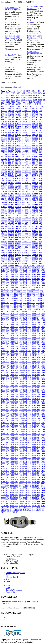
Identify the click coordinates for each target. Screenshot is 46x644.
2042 (29, 493)
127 (33, 106)
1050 (21, 276)
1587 (7, 394)
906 (26, 248)
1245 (43, 318)
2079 (16, 501)
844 (20, 237)
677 (23, 207)
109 (16, 104)
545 (23, 183)
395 (2, 156)
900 (6, 248)
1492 (29, 372)
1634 (38, 403)
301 (9, 139)
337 (9, 146)
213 (37, 122)
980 (33, 261)
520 (20, 178)
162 (26, 113)
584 (33, 189)
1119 (16, 292)
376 (20, 152)
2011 (25, 486)
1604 (38, 396)
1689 (16, 416)
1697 (7, 418)
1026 (3, 272)
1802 (29, 440)
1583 (34, 392)
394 (40, 154)
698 (13, 211)
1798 (12, 440)
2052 (29, 495)
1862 (29, 453)
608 (33, 194)
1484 (38, 370)
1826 (3, 447)
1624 (38, 401)
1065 (43, 279)
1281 (25, 327)
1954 (38, 473)
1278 (12, 327)
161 (23, 113)
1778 (12, 436)
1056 (3, 279)
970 (40, 259)
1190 (20, 307)
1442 (29, 362)
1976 (3, 479)
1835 (43, 447)
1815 (43, 442)
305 (23, 139)
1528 (12, 381)
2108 (12, 508)
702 (26, 211)
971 (2, 261)
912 (6, 250)
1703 (34, 418)
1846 (3, 451)
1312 (29, 333)
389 (23, 154)
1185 (42, 305)
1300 (21, 331)
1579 (16, 392)
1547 (7, 386)
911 (2, 250)
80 (22, 100)
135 (16, 108)
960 (6, 259)
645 (37, 200)
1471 (25, 368)
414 (26, 159)
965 (23, 259)
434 (13, 163)
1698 (12, 418)
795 (16, 228)
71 (44, 98)
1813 (34, 442)
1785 (43, 436)
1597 (7, 396)
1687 (7, 416)
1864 (38, 453)
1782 (29, 436)
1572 (29, 390)
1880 (21, 458)
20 (7, 93)
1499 (16, 375)
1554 (38, 386)
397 (9, 156)
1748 (12, 429)
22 (12, 93)
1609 (16, 399)
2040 (21, 493)
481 (9, 172)
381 (37, 152)
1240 (21, 318)
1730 (21, 425)
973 (9, 261)
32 (36, 93)
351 (16, 148)
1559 (16, 388)
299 (2, 139)
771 (16, 224)
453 (37, 165)
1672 (29, 412)
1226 (3, 316)
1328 (12, 338)
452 (33, 165)
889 (9, 246)
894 (26, 246)
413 (23, 159)
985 (9, 263)
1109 (16, 290)
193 (9, 119)
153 (37, 111)
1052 (29, 276)
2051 (25, 495)
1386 (3, 351)
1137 (7, 296)
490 (40, 172)
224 (33, 124)
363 (16, 150)
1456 (3, 366)
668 (33, 204)
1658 (12, 410)
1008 (12, 268)
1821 (25, 445)
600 (6, 194)
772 (20, 224)
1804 (38, 440)
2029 (16, 490)
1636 (3, 405)
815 (2, 233)
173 (23, 115)
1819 (16, 445)
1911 (25, 464)
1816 (3, 445)
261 (37, 130)
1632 (29, 403)
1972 (29, 477)
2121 (25, 510)
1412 (29, 355)
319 (30, 141)
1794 (38, 438)
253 (9, 130)
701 (23, 211)
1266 (3, 324)
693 (37, 209)
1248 (12, 320)
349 (9, 148)
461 (23, 167)
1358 (12, 344)
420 (6, 161)
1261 (25, 322)
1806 (3, 442)
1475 (43, 368)
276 (6, 135)
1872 (29, 455)
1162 (29, 300)
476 (33, 170)
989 (23, 263)
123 (20, 106)
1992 (29, 482)
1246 (3, 320)
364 (20, 150)
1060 (21, 279)
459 (16, 167)
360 (6, 150)
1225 (43, 314)
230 (13, 126)
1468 (12, 368)
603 (16, 194)
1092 (29, 285)
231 (16, 126)
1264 (38, 322)
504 (6, 176)
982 (40, 261)
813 (37, 231)
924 (6, 252)
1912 (29, 464)
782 (13, 226)
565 (9, 187)
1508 (12, 377)
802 (40, 228)
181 (9, 117)
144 (6, 111)
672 (6, 207)
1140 (20, 296)
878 (13, 244)
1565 (43, 388)
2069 (16, 499)
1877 (7, 458)
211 (30, 122)
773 (23, 224)
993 (37, 263)
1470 (21, 368)
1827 (7, 447)
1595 (43, 394)
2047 (7, 495)
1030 (21, 272)
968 (33, 259)
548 (33, 183)
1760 (21, 431)
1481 (25, 370)
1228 (12, 316)
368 (33, 150)
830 (13, 235)
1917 (7, 466)
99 (24, 102)
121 (13, 106)
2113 (34, 508)
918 (26, 250)
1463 (34, 366)
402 (26, 156)
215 (2, 124)
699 (16, 211)
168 (6, 115)
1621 (25, 401)
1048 (12, 276)
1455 (43, 364)
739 (30, 218)
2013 (34, 486)
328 (20, 143)
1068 (12, 281)
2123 (34, 510)
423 (16, 161)
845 (23, 237)
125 (26, 106)
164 (33, 113)
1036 (3, 274)
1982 (29, 479)
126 (30, 106)
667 (30, 204)
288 (6, 137)
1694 (38, 416)
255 (16, 130)
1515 (43, 377)
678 (26, 207)
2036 (3, 493)
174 (26, 115)
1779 (16, 436)
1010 (21, 268)
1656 (3, 410)
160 (20, 113)
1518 (12, 379)
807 (16, 231)
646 (40, 200)
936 (6, 255)
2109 (16, 508)
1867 (7, 455)
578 (13, 189)
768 (6, 224)
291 (16, 137)
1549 (16, 386)
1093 (34, 285)
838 (40, 235)
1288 (12, 329)
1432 (29, 359)
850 (40, 237)
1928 (12, 469)
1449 (16, 364)
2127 (7, 512)
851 (2, 239)
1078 (12, 283)
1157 (7, 300)
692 (33, 209)
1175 (42, 303)
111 (23, 104)
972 (6, 261)
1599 (16, 396)
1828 (12, 447)
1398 (12, 353)
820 (20, 233)
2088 (12, 503)
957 (37, 257)
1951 (25, 473)
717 (37, 213)
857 (23, 239)
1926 (3, 469)
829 (9, 235)
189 (37, 117)
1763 (34, 431)
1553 (34, 386)
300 (6, 139)
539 (2, 183)
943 (30, 255)
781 (9, 226)
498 (26, 174)
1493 (34, 372)
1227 (7, 316)
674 (13, 207)
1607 (7, 399)
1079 (16, 283)
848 (33, 237)
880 (20, 244)
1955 (43, 473)
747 (16, 220)
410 (13, 159)
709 (9, 213)
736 (20, 218)
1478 (12, 370)
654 (26, 202)
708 (6, 213)
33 (39, 93)
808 (20, 231)
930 (26, 252)
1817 (7, 445)
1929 (16, 469)
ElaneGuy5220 (33, 52)
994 (40, 263)
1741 (25, 427)
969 (37, 259)
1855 (43, 451)
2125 (42, 510)
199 (30, 119)
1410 (21, 355)
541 (9, 183)
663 (16, 204)
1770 (21, 434)
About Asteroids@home (15, 573)
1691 (25, 416)
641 (23, 200)
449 (23, 165)
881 (23, 244)
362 (13, 150)
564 (6, 187)
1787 (7, 438)
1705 (43, 418)
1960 (21, 475)
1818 (12, 445)
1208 (12, 311)
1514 (38, 377)
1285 (43, 327)
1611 (25, 399)
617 (23, 196)
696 (6, 211)
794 (13, 228)
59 (14, 98)
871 (30, 242)
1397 (7, 353)
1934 (38, 469)
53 (44, 95)
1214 (38, 311)
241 (9, 128)
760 (20, 222)
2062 (29, 497)
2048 (12, 495)
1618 (12, 401)
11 (29, 91)
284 (33, 135)
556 (20, 185)
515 (2, 178)
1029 (16, 272)
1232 (29, 316)
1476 (3, 370)
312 (6, 141)
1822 (29, 445)
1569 (16, 390)
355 (30, 148)
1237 (7, 318)
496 (20, 174)
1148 (12, 298)
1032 (29, 272)
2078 (12, 501)
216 (6, 124)
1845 (43, 449)
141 (37, 108)
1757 (7, 431)
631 (30, 198)
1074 (38, 281)
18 (2, 93)
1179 (16, 305)
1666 (3, 412)
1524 (38, 379)
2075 (43, 499)
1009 (16, 268)
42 (17, 95)
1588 (12, 394)
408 (6, 159)
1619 (16, 401)
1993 (34, 482)
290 (13, 137)
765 (37, 222)
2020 (21, 488)
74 (7, 100)
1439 (16, 362)
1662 (29, 410)
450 (26, 165)
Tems (8, 579)
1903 (34, 462)
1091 (25, 285)
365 (23, 150)
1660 (21, 410)
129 (40, 106)
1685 (43, 414)
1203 (34, 309)
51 (39, 95)
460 (20, 167)
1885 (43, 458)
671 (2, 207)
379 (30, 152)
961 (9, 259)
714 (26, 213)
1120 (20, 292)
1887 (7, 460)
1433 (34, 359)
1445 (43, 362)
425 (23, 161)
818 (13, 233)
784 (20, 226)
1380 (21, 348)
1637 (7, 405)
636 (6, 200)
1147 (7, 298)
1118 (11, 292)
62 (22, 98)
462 (26, 167)
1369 (16, 346)
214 (40, 122)
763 (30, 222)
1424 (38, 357)
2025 (43, 488)
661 (9, 204)
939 (16, 255)
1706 (3, 421)
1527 (7, 381)
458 (13, 167)
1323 (34, 335)
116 (40, 104)
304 (20, 139)
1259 (16, 322)
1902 (29, 462)
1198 (12, 309)
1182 (29, 305)
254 (13, 130)
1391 (25, 351)
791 (2, 228)
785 (23, 226)
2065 (43, 497)
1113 (33, 290)
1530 (21, 381)
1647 (7, 407)
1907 (7, 464)
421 (9, 161)
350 (13, 148)
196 (20, 119)
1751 (25, 429)
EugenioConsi (33, 22)
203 (2, 122)
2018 (12, 488)
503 (2, 176)
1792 (29, 438)
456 (6, 167)
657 (37, 202)
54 (2, 98)
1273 (34, 324)
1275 (43, 324)
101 (30, 102)
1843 (34, 449)
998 (13, 266)
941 (23, 255)
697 (9, 211)
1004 (38, 266)
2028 (12, 490)
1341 (25, 340)
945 (37, 255)
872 (33, 242)
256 (20, 130)
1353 (34, 342)
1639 (16, 405)
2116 (3, 510)
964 (20, 259)
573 (37, 187)
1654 (38, 407)
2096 (3, 506)
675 (16, 207)
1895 (43, 460)
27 (24, 93)
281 (23, 135)
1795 (43, 438)
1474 (38, 368)
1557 (7, 388)
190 (40, 117)
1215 (43, 311)
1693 (34, 416)
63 (24, 98)
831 (16, 235)
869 (23, 242)
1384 (38, 348)
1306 (3, 333)
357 (37, 148)
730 (40, 215)
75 (9, 100)
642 (26, 200)
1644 (38, 405)
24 (17, 93)
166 (40, 113)
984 (6, 263)
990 (26, 263)
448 (20, 165)
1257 (7, 322)
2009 (16, 486)
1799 (16, 440)
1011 (25, 268)
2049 (16, 495)
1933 (34, 469)
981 (37, 261)
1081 (25, 283)
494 (13, 174)
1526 (3, 381)
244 (20, 128)
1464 (38, 366)
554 (13, 185)
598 (40, 191)
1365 (43, 344)
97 (19, 102)
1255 (43, 320)
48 (31, 95)
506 (13, 176)
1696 (3, 418)
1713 (34, 421)
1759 (16, 431)
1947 (7, 473)
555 (16, 185)
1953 (34, 473)
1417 (7, 357)
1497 (7, 375)
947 (2, 257)
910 (40, 248)
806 (13, 231)
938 (13, 255)
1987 (7, 482)
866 (13, 242)
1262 (29, 322)
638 (13, 200)
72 (2, 100)
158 (13, 113)
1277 (7, 327)
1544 (38, 383)
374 (13, 152)
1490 (21, 372)
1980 (21, 479)
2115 (42, 508)
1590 (21, 394)
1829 (16, 447)
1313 (34, 333)
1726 (3, 425)
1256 (3, 322)
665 (23, 204)
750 (26, 220)
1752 (29, 429)
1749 (16, 429)
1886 (3, 460)
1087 (7, 285)
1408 (12, 355)
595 (30, 191)
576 (6, 189)
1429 (16, 359)
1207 (7, 311)
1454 (38, 364)
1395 (43, 351)
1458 (12, 366)
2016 (3, 488)
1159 (16, 300)
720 (6, 215)
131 (2, 108)
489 (37, 172)
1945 (43, 471)
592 (20, 191)
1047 (7, 276)
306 (26, 139)
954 (26, 257)
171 (16, 115)
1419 (16, 357)
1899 (16, 462)
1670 (21, 412)
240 (6, 128)
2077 (7, 501)
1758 (12, 431)
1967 (7, 477)
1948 (12, 473)
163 (30, 113)
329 (23, 143)
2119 (16, 510)
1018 (12, 270)
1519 (16, 379)
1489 (16, 372)
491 (2, 174)
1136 (3, 296)
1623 (34, 401)
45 (24, 95)
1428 (12, 359)
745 (9, 220)
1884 (38, 458)
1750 (21, 429)
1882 (29, 458)
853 (9, 239)
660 (6, 204)
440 (33, 163)
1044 (38, 274)
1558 (12, 388)
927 (16, 252)
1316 (3, 335)
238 (40, 126)
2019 (16, 488)
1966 (3, 477)
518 (13, 178)
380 (33, 152)
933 (37, 252)
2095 (43, 503)
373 (9, 152)
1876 (3, 458)
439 (30, 163)
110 (20, 104)
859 (30, 239)
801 (37, 228)
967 (30, 259)
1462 (29, 366)
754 (40, 220)
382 (40, 152)
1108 (12, 290)
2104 (38, 506)
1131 (25, 294)
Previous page (7, 87)
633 (37, 198)
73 (4, 100)
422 (13, 161)
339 (16, 146)
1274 (38, 324)
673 (9, 207)
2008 (12, 486)
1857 (7, 453)
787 (30, 226)
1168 (12, 303)
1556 (3, 388)
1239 (16, 318)
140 (33, 108)
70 (41, 98)
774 (26, 224)
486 (26, 172)
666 (26, 204)
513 (37, 176)
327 (16, 143)
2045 (43, 493)
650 (13, 202)
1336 (3, 340)
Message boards (12, 577)
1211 (25, 311)
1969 (16, 477)
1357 (7, 344)
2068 (12, 499)
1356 (3, 344)
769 (9, 224)
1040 (21, 274)
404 (33, 156)
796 (20, 228)
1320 (21, 335)
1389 (16, 351)
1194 (38, 307)
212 (33, 122)
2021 (25, 488)
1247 (7, 320)
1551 (25, 386)
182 (13, 117)
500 (33, 174)
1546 (3, 386)
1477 (7, 370)
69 (39, 98)
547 (30, 183)
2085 (43, 501)
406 (40, 156)
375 (16, 152)
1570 (21, 390)
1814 (38, 442)
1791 (25, 438)
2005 (43, 484)
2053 (34, 495)
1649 (16, 407)
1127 (7, 294)
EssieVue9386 (11, 8)
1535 (43, 381)
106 (6, 104)
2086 (3, 503)
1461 (25, 366)
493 (9, 174)
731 (2, 218)
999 (16, 266)
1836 (3, 449)
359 (2, 150)
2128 (12, 512)
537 (37, 180)
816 (6, 233)
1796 (3, 440)
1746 (3, 429)
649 (9, 202)
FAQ (8, 588)
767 (2, 224)
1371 (25, 346)
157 (9, 113)
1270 (21, 324)
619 (30, 196)
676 (20, 207)
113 (30, 104)
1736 (3, 427)
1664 (38, 410)
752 (33, 220)
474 (26, 170)
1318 (12, 335)
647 (2, 202)
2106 (3, 508)
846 (26, 237)
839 (2, 237)
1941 (25, 471)
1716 (3, 423)
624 (6, 198)
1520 (21, 379)
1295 (43, 329)
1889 (16, 460)
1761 (25, 431)
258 (26, 130)
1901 (25, 462)
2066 (3, 499)
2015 (43, 486)
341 (23, 146)
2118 (12, 510)
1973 (34, 477)
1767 (7, 434)
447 (16, 165)
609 (37, 194)
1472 (29, 368)
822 (26, 233)
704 (33, 211)
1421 (25, 357)
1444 (38, 362)
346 (40, 146)
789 (37, 226)
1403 (34, 353)
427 (30, 161)
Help (8, 581)
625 (9, 198)
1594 (38, 394)
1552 (29, 386)
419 (2, 161)
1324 (38, 335)
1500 (21, 375)
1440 (21, 362)
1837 (7, 449)
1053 (34, 276)
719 (2, 215)
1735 (43, 425)
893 (23, 246)
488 (33, 172)
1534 (38, 381)
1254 (38, 320)
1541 (25, 383)
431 (2, 163)
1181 (25, 305)
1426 (3, 359)
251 (2, 130)
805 (9, 231)
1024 (38, 270)
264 (6, 132)
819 (16, 233)
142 (40, 108)
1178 (12, 305)
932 (33, 252)
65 (29, 98)
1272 (29, 324)
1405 (43, 353)
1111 (24, 290)
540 (6, 183)
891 (16, 246)
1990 (21, 482)
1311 (25, 333)
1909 (16, 464)
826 (40, 233)
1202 (29, 309)
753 (37, 220)
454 (40, 165)
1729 (16, 425)
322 (40, 141)
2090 (21, 503)
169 (9, 115)
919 (30, 250)
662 (13, 204)
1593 (34, 394)
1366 (3, 346)
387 (16, 154)
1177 (7, 305)
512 (33, 176)
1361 (25, 344)
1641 (25, 405)
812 (33, 231)
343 (30, 146)
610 (40, 194)
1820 (21, 445)
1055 (43, 276)
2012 (29, 486)
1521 (25, 379)
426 (26, 161)
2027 (7, 490)
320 (33, 141)
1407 (7, 355)
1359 (16, 344)
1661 (25, 410)
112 (26, 104)
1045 (43, 274)
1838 (12, 449)
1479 (16, 370)
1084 (38, 283)
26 (22, 93)
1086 (3, 285)
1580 (21, 392)
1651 (25, 407)
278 (13, 135)
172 (20, 115)
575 (2, 189)
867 (16, 242)
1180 (20, 305)
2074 (38, 499)
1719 (16, 423)
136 (20, 108)
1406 (3, 355)
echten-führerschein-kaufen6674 (35, 8)
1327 (7, 338)
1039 (16, 274)
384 (6, 154)
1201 (25, 309)
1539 (16, 383)
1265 (43, 322)
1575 (43, 390)
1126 (3, 294)
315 (16, 141)
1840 (21, 449)
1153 (33, 298)
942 (26, 255)
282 (26, 135)
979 (30, 261)
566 (13, 187)
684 (6, 209)
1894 (38, 460)
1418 (12, 357)
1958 (12, 475)
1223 (34, 314)
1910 (21, 464)
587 (2, 191)
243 (16, 128)
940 (20, 255)
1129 (16, 294)
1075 (43, 281)
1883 (34, 458)
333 (37, 143)
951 (16, 257)
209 (23, 122)
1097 (7, 287)
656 (33, 202)
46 (26, 95)
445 (9, 165)
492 (6, 174)
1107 (7, 290)
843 (16, 237)
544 (20, 183)
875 (2, 244)
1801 (25, 440)
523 (30, 178)
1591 (25, 394)
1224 (38, 314)
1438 (12, 362)
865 (9, 242)
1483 (34, 370)
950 (13, 257)
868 (20, 242)
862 (40, 239)
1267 (7, 324)
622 (40, 196)
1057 (7, 279)
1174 (38, 303)
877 (9, 244)
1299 (16, 331)
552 (6, 185)
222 (26, 124)
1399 (16, 353)
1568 (12, 390)
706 (40, 211)
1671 (25, 412)
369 (37, 150)
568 (20, 187)
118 (2, 106)
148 (20, 111)
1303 (34, 331)
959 (2, 259)
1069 (16, 281)
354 (26, 148)
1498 (12, 375)
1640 (21, 405)
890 (13, 246)
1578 (12, 392)
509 (23, 176)
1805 (43, 440)
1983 (34, 479)
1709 (16, 421)
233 (23, 126)
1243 (34, 318)
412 (20, 159)
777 (37, 224)
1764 (38, 431)
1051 (25, 276)
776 (33, 224)
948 (6, 257)
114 (33, 104)
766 (40, 222)
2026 (3, 490)
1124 (37, 292)
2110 (21, 508)
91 (4, 102)
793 (9, 228)
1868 (12, 455)
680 (33, 207)
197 (23, 119)
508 (20, 176)
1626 (3, 403)
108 (13, 104)
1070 (21, 281)
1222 (29, 314)
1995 (43, 482)
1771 (25, 434)
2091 (25, 503)
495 (16, 174)
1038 (12, 274)
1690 (21, 416)
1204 (38, 309)
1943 (34, 471)
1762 (29, 431)
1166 (3, 303)
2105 (43, 506)
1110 (20, 290)
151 (30, 111)
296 (33, 137)
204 (6, 122)
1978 (12, 479)
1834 (38, 447)
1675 (43, 412)
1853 (34, 451)
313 (9, 141)
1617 (7, 401)
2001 (25, 484)
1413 (34, 355)
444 (6, 165)
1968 (12, 477)
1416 (3, 357)
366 (26, 150)
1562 (29, 388)
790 (40, 226)
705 (37, 211)
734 (13, 218)
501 (37, 174)
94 (12, 102)
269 (23, 132)
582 (26, 189)
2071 (25, 499)
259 (30, 130)
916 (20, 250)
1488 (12, 372)
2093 (34, 503)
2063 (34, 497)
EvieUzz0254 (11, 22)
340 (20, 146)
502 (40, 174)
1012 (29, 268)
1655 (43, 407)
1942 (29, 471)
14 (37, 91)
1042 (29, 274)
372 (6, 152)
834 (26, 235)
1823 (34, 445)
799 (30, 228)
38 (7, 95)
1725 (43, 423)
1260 (21, 322)
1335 (43, 338)
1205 (42, 309)
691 (30, 209)
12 (32, 91)
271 (30, 132)
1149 (16, 298)
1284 (38, 327)
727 (30, 215)
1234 (38, 316)
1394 (38, 351)
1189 (16, 307)
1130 (20, 294)
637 (9, 200)
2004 (38, 484)
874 (40, 242)
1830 (21, 447)
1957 (7, 475)
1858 (12, 453)
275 (2, 135)
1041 (25, 274)
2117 (7, 510)
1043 (34, 274)
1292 (29, 329)
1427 (7, 359)
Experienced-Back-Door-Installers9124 (13, 37)
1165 (42, 300)
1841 (25, 449)
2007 (7, 486)
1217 (7, 314)
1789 (16, 438)
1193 (33, 307)
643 (30, 200)
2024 (38, 488)
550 (40, 183)
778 (40, 224)
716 (33, 213)
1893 (34, 460)
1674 (38, 412)
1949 (16, 473)
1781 (25, 436)
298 (40, 137)
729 (37, 215)
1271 (25, 324)
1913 (34, 464)
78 (17, 100)
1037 (7, 274)
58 (12, 98)
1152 (29, 298)
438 (26, 163)
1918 (12, 466)
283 (30, 135)
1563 (34, 388)
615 (16, 196)
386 (13, 154)
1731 (25, 425)
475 (30, 170)
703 (30, 211)
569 (23, 187)
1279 (16, 327)
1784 (38, 436)
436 (20, 163)
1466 (3, 368)
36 (2, 95)
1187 (7, 307)
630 (26, 198)
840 (6, 237)
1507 (7, 377)
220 (20, 124)
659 (2, 204)
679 (30, 207)
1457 (7, 366)
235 (30, 126)
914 (13, 250)
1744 (38, 427)
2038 (12, 493)
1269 (16, 324)
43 (19, 95)
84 (31, 100)
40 (12, 95)
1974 (38, 477)
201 (37, 119)
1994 (38, 482)
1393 (34, 351)
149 (23, 111)
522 (26, 178)
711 (16, 213)
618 (26, 196)
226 (40, 124)
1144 (38, 296)
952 (20, 257)
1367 (7, 346)
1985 (43, 479)
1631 (25, 403)
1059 (16, 279)
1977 (7, 479)
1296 (3, 331)
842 (13, 237)
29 (29, 93)
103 (37, 102)
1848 (12, 451)
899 (2, 248)
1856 (3, 453)
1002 (29, 266)
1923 (34, 466)
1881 (25, 458)
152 (33, 111)
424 (20, 161)
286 (40, 135)
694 (40, 209)
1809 (16, 442)
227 (2, 126)
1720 (21, 423)
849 (37, 237)
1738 (12, 427)
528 (6, 180)
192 (6, 119)
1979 (16, 479)
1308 (12, 333)
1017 (7, 270)
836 (33, 235)
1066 (3, 281)
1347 (7, 342)
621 (37, 196)
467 (2, 170)
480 (6, 172)
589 (9, 191)
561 (37, 185)
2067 (7, 499)
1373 (34, 346)
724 (20, 215)
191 (2, 119)
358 (40, 148)
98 (22, 102)
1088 (12, 285)
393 (37, 154)
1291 (25, 329)
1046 (3, 276)
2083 (34, 501)
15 (39, 91)
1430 (21, 359)
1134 (38, 294)
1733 (34, 425)
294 (26, 137)
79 (19, 100)
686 (13, 209)
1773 (34, 434)
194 (13, 119)
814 (40, 231)
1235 (43, 316)
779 (2, 226)
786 (26, 226)
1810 (21, 442)
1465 (43, 366)
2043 (34, 493)
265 (9, 132)
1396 (3, 353)
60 (17, 98)
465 (37, 167)
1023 (34, 270)
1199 (16, 309)
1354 (38, 342)
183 (16, 117)
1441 (25, 362)
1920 (21, 466)
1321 (25, 335)
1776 (3, 436)
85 (34, 100)
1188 (12, 307)
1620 (21, 401)
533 (23, 180)
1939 (16, 471)
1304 (38, 331)
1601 (25, 396)
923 (2, 252)
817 (9, 233)
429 (37, 161)
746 (13, 220)
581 (23, 189)
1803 (34, 440)
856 (20, 239)
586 (40, 189)
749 (23, 220)
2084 (38, 501)
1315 (43, 333)
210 (26, 122)
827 (2, 235)
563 (2, 187)
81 (24, 100)
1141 (25, 296)
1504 (38, 375)
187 (30, 117)
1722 (29, 423)
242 (13, 128)
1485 (43, 370)
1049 (16, 276)
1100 (21, 287)
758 (13, 222)
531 (16, 180)
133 (9, 108)
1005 (42, 266)
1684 (38, 414)
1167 (7, 303)
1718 (12, 423)
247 (30, 128)
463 (30, 167)
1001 (25, 266)
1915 (43, 464)
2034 (38, 490)
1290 (21, 329)
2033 (34, 490)
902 (13, 248)
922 (40, 250)
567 (16, 187)
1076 (3, 283)
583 (30, 189)
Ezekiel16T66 (11, 55)
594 (26, 191)
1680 (21, 414)
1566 (3, 390)
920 (33, 250)
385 (9, 154)
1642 (29, 405)
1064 (38, 279)
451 (30, 165)
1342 (29, 340)
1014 (38, 268)
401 (23, 156)
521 (23, 178)
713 (23, 213)
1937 (7, 471)
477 (37, 170)
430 (40, 161)
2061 (25, 497)
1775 (43, 434)
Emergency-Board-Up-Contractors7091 (35, 37)
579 (16, 189)
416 (33, 159)
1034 (38, 272)
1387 (7, 351)
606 (26, 194)
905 (23, 248)
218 (13, 124)
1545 (43, 383)
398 (13, 156)
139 (30, 108)
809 (23, 231)
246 (26, 128)
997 (9, 266)
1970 (21, 477)
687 (16, 209)
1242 (29, 318)
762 (26, 222)
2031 (25, 490)
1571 (25, 390)
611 (2, 196)
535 (30, 180)
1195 (42, 307)
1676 (3, 414)
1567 (7, 390)
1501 (25, 375)
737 (23, 218)
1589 (16, 394)
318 (26, 141)
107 (9, 104)
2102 (29, 506)
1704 (38, 418)
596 (33, 191)
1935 (43, 469)
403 (30, 156)
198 (26, 119)
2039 (16, 493)
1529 (16, 381)
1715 (43, 421)
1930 (21, 469)
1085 (43, 283)
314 (13, 141)
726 (26, 215)
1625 (43, 401)
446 (13, 165)
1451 (25, 364)
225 (37, 124)
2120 (20, 510)
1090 (21, 285)
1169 (16, 303)
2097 (7, 506)
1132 (29, 294)
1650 (21, 407)
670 (40, 204)
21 (9, 93)
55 (4, 98)
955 (30, 257)
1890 (21, 460)
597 (37, 191)
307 (30, 139)
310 (40, 139)
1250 (21, 320)
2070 (21, 499)
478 (40, 170)
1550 (21, 386)
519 (16, 178)
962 (13, 259)
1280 (21, 327)
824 (33, 233)
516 (6, 178)
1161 (25, 300)
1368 (12, 346)
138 (26, 108)
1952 (29, 473)
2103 (34, 506)
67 (34, 98)
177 (37, 115)
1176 (3, 305)
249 (37, 128)
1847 (7, 451)
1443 (34, 362)
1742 (29, 427)
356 (33, 148)
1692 (29, 416)
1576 (3, 392)
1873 (34, 455)
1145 (42, 296)
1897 (7, 462)
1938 (12, 471)
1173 (33, 303)
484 (20, 172)
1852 (29, 451)
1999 (16, 484)
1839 (16, 449)
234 (26, 126)
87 (39, 100)
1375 (43, 346)
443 (2, 165)
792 (6, 228)
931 (30, 252)
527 (2, 180)
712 (20, 213)
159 (16, 113)
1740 (21, 427)
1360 (21, 344)
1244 (38, 318)
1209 (16, 311)
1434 (38, 359)
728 (33, 215)
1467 (7, 368)
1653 (34, 407)
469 (9, 170)
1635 (43, 403)
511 (30, 176)
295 (30, 137)
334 (40, 143)
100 (27, 102)
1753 (34, 429)
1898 (12, 462)
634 (40, 198)
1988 (12, 482)
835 (30, 235)
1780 (21, 436)
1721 (25, 423)
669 (37, 204)
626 (13, 198)
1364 (38, 344)
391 (30, 154)
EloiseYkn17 (11, 67)
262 (40, 130)
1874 (38, 455)
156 (6, 113)
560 (33, 185)
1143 (33, 296)
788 (33, 226)
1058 (12, 279)
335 (2, 146)
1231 (25, 316)
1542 (29, 383)
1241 (25, 318)
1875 (43, 455)
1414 (38, 355)
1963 (34, 475)
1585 (43, 392)
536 (33, 180)
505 (9, 176)
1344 (38, 340)
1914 (38, 464)
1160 (20, 300)
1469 (16, 368)
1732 (29, 425)
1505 (43, 375)
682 (40, 207)
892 (20, 246)
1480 (21, 370)
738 (26, 218)
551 (2, 185)
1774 (38, 434)
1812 (29, 442)
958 (40, 257)
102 (34, 102)
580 (20, 189)
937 (9, 255)
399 (16, 156)
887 (2, 246)
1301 (25, 331)
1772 (29, 434)
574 (40, 187)
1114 (37, 290)
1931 (25, 469)
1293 (34, 329)
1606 (3, 399)
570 (26, 187)
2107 (7, 508)
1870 (21, 455)
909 (37, 248)
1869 (16, 455)
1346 (3, 342)
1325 (43, 335)
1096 (3, 287)
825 (37, 233)
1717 (7, 423)
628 (20, 198)
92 (7, 102)
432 (6, 163)
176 (33, 115)
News (8, 575)
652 (20, 202)
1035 (43, 272)
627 (16, 198)
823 (30, 233)
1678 (12, 414)
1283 (34, 327)
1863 (34, 453)
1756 (3, 431)
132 (6, 108)
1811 (25, 442)
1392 (29, 351)
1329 (16, 338)
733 (9, 218)
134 (13, 108)
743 (2, 220)
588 (6, 191)
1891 (25, 460)
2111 (25, 508)
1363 (34, 344)
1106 (3, 290)
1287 (7, 329)
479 (2, 172)
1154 (38, 298)
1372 (29, 346)
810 (26, 231)
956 (33, 257)
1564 (38, 388)
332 (33, 143)
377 (23, 152)
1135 (42, 294)
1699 (16, 418)
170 (13, 115)
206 (13, 122)
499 (30, 174)
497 (23, 174)
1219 (16, 314)
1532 (29, 381)
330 (26, 143)
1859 (16, 453)
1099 (16, 287)
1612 (29, 399)
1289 (16, 329)
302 (13, 139)
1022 (29, 270)
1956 (3, 475)
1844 (38, 449)
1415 (43, 355)
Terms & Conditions (14, 590)
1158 (12, 300)
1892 (29, 460)
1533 (34, 381)
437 (23, 163)
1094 (38, 285)
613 (9, 196)
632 (33, 198)
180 (6, 117)
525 (37, 178)
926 (13, 252)
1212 (29, 311)
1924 (38, 466)
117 (43, 104)
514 (40, 176)
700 (20, 211)
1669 (16, 412)
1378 (12, 348)
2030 (21, 490)
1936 (3, 471)
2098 (12, 506)
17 (44, 91)
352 (20, 148)
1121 (24, 292)
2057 (7, 497)
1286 (3, 329)
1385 (43, 348)
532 (20, 180)
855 (16, 239)
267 (16, 132)
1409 (16, 355)
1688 (12, 416)
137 (23, 108)
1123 (33, 292)
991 (30, 263)
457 (9, 167)
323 (2, 143)
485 (23, 172)
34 (41, 93)
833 (23, 235)
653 (23, 202)
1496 (3, 375)
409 (9, 159)
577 (9, 189)
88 (41, 100)
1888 (12, 460)
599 (2, 194)
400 (20, 156)
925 (9, 252)
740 (33, 218)
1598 (12, 396)
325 (9, 143)
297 (37, 137)
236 (33, 126)
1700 (21, 418)
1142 (29, 296)
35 (44, 93)
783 (16, 226)
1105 (42, 287)
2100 (21, 506)
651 (16, 202)
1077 (7, 283)
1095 (43, 285)
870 (26, 242)
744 (6, 220)
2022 (29, 488)
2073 (34, 499)
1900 (21, 462)
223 (30, 124)
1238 (12, 318)
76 (12, 100)
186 (26, 117)
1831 (25, 447)
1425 (43, 357)
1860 (21, 453)
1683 (34, 414)
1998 (12, 484)
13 (34, 91)
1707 (7, 421)
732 (6, 218)
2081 (25, 501)
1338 (12, 340)
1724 (38, 423)
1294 (38, 329)
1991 (25, 482)
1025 (43, 270)
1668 (12, 412)
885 (37, 244)
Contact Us (10, 592)
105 (2, 104)
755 (2, 222)
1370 (21, 346)
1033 (34, 272)
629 (23, 198)
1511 (25, 377)
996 (6, 266)
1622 (29, 401)
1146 (3, 298)
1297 (7, 331)
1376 (3, 348)
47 (29, 95)
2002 (29, 484)
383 (2, 154)
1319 (16, 335)
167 (2, 115)
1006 (3, 268)
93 (9, 102)
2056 (3, 497)
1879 (16, 458)
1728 (12, 425)
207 (16, 122)
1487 (7, 372)
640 (20, 200)
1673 (34, 412)
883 (30, 244)
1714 (38, 421)
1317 (7, 335)
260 (33, 130)
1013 (34, 268)
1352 (29, 342)
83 (29, 100)
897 (37, 246)
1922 (29, 466)
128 (37, 106)
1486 (3, 372)
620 (33, 196)
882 (26, 244)
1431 (25, 359)
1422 (29, 357)
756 (6, 222)
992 (33, 263)
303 (16, 139)
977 (23, 261)
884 (33, 244)
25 (19, 93)
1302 (29, 331)
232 (20, 126)
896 (33, 246)
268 (20, 132)
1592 (29, 394)
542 (13, 183)
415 (30, 159)
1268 (12, 324)
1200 (20, 309)
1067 (7, 281)
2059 (16, 497)
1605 (43, 396)
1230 (21, 316)
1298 (12, 331)
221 (23, 124)
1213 (34, 311)
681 (37, 207)
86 (36, 100)
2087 (7, 503)
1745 (43, 427)
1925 (43, 466)
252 (6, 130)
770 (13, 224)
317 (23, 141)
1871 (25, 455)
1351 (25, 342)
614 (13, 196)
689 (23, 209)
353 (23, 148)
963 (16, 259)
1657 (7, 410)
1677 (7, 414)
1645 (43, 405)
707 (2, 213)
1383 (34, 348)
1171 (25, 303)
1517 (7, 379)
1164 (38, 300)
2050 (21, 495)
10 (27, 91)
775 (30, 224)
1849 (16, 451)
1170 (20, 303)
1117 (7, 292)
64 (26, 98)
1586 (3, 394)
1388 (12, 351)
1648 (12, 407)
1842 (29, 449)
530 (13, 180)
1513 (34, 377)
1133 (33, 294)
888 (6, 246)
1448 (12, 364)
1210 (21, 311)
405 (37, 156)
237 (37, 126)
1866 (3, 455)
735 (16, 218)
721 (9, 215)
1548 (12, 386)
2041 (25, 493)
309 (37, 139)
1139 (16, 296)
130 (44, 106)
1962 (29, 475)
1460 (21, 366)
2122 (29, 510)
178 (40, 115)
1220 (21, 314)
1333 (34, 338)
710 (13, 213)
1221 (25, 314)
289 (9, 137)
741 (37, 218)
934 (40, 252)
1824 (38, 445)
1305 (43, 331)
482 (13, 172)
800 (33, 228)
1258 (12, 322)
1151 (25, 298)
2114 (38, 508)
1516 (3, 379)
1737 (7, 427)
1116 (3, 292)
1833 (34, 447)
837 (37, 235)
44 (22, 95)
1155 (42, 298)
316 (20, 141)
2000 (21, 484)
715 (30, 213)
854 (13, 239)
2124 (38, 510)
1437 (7, 362)
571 (30, 187)
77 (14, 100)
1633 (34, 403)
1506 (3, 377)
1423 (34, 357)
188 (33, 117)
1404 (38, 353)
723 (16, 215)
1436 (3, 362)
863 (2, 242)
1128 (12, 294)
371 (2, 152)
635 (2, 200)
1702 (29, 418)
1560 (21, 388)
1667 (7, 412)
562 (40, 185)
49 (34, 95)
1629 (16, 403)
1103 (34, 287)
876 (6, 244)
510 (26, 176)
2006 (3, 486)
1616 (3, 401)
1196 (3, 309)
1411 (25, 355)
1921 (25, 466)
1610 (21, 399)
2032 (29, 490)
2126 (3, 512)
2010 (21, 486)
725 (23, 215)
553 (9, 185)
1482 (29, 370)
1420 (21, 357)
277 (9, 135)
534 (26, 180)
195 (16, 119)
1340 (21, 340)
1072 (29, 281)
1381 (25, 348)
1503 (34, 375)
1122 (29, 292)
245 (23, 128)
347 (2, 148)
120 (9, 106)
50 (36, 95)
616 (20, 196)
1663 (34, 410)
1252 (29, 320)
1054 (38, 276)
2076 (3, 501)
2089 (16, 503)
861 (37, 239)
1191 (25, 307)
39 (9, 95)
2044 (38, 493)
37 (4, 95)
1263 (34, 322)
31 (34, 93)
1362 (29, 344)
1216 (3, 314)
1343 (34, 340)
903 (16, 248)
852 (6, 239)
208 (20, 122)
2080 (21, 501)
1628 (12, 403)
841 (9, 237)
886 (40, 244)
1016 (3, 270)
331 (30, 143)
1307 (7, 333)
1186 (3, 307)
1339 (16, 340)
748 (20, 220)
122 (16, 106)
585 (37, 189)
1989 (16, 482)
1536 (3, 383)
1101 (25, 287)
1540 (21, 383)
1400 (21, 353)
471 (16, 170)
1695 (43, 416)
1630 (21, 403)
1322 (29, 335)
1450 (21, 364)
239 (2, 128)
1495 (43, 372)
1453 (34, 364)
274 (40, 132)
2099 (16, 506)
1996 (3, 484)
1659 (16, 410)
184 (20, 117)
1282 (29, 327)
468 (6, 170)
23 (14, 93)
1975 (43, 477)
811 (30, 231)
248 (33, 128)
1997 (7, 484)
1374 (38, 346)
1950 (21, 473)
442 (40, 163)
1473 (34, 368)
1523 (34, 379)
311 (2, 141)
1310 (21, 333)
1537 (7, 383)
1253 (34, 320)
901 (9, 248)
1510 (21, 377)
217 (9, 124)
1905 (43, 462)
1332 (29, 338)
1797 (7, 440)
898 (40, 246)
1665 (43, 410)
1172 (29, 303)
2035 (43, 490)
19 (4, 93)
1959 (16, 475)
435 (16, 163)
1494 (38, 372)
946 (40, 255)
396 (6, 156)
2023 (34, 488)
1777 (7, 436)
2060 (21, 497)
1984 (38, 479)
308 (33, 139)
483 (16, 172)
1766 (3, 434)
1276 (3, 327)
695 (2, 211)
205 (9, 122)
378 (26, 152)
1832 (29, 447)
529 (9, 180)
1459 (16, 366)
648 (6, 202)
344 (33, 146)
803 (2, 231)
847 (30, 237)
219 (16, 124)
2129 (16, 512)
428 (33, 161)
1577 (7, 392)
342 (26, 146)
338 (13, 146)
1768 (12, 434)
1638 (12, 405)
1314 (38, 333)
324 (6, 143)
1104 (38, 287)
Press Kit (9, 586)
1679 (16, 414)
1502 (29, 375)
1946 (3, 473)
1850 (21, 451)
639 (16, 200)
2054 (38, 495)
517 (9, 178)
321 (37, 141)
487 (30, 172)
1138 (12, 296)
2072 (29, 499)
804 (6, 231)
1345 (43, 340)
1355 (43, 342)
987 (16, 263)
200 (33, 119)
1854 (38, 451)
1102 (29, 287)
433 (9, 163)
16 (41, 91)
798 (26, 228)
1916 (3, 466)
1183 (33, 305)
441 (37, 163)
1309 (16, 333)
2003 (34, 484)
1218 (12, 314)
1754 (38, 429)
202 (40, 119)
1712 (29, 421)
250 (40, 128)
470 (13, 170)
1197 (7, 309)
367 (30, 150)
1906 (3, 464)
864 (6, 242)
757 (9, 222)
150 (26, 111)
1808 (12, 442)
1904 (38, 462)
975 (16, 261)
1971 (25, 477)
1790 (21, 438)
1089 (16, 285)
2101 (25, 506)
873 (37, 242)
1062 (29, 279)
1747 (7, 429)
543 (16, 183)
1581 (25, 392)
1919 (16, 466)
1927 (7, 469)
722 (13, 215)
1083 (34, 283)
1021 (25, 270)
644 (33, 200)
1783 (34, 436)
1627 (7, 403)
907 (30, 248)
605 (23, 194)
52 (41, 95)
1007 (7, 268)
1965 (43, 475)
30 (31, 93)
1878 (12, 458)
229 (9, 126)
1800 (21, 440)
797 (23, 228)
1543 (34, 383)
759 (16, 222)
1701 (25, 418)
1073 (34, 281)
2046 (3, 495)
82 (26, 100)
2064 (38, 497)
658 (40, 202)
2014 (38, 486)
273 (37, 132)
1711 (25, 421)
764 (33, 222)
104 (41, 102)
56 (7, 98)
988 (20, 263)
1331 (25, 338)
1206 (3, 311)
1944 (38, 471)
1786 (3, 438)
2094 (38, 503)
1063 (34, 279)
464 (33, 167)
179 (2, 117)
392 (33, 154)
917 (23, 250)
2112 (29, 508)
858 (26, 239)
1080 (21, 283)
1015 (43, 268)
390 (26, 154)
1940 (21, 471)
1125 (42, 292)
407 (2, 159)
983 (2, 263)
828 (6, 235)
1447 (7, 364)
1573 (34, 390)
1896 (3, 462)
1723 (34, 423)
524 (33, 178)
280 (20, 135)
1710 (21, 421)
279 (16, 135)
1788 (12, 438)
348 (6, 148)
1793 (34, 438)
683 (2, 209)
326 (13, 143)
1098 (12, 287)
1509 (16, 377)
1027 (7, 272)
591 (16, 191)
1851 (25, 451)
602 (13, 194)
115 (36, 104)
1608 (12, 399)
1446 (3, 364)
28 (26, 93)
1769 (16, 434)
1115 (42, 290)
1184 (38, 305)
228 (6, 126)
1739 (16, 427)
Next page (17, 87)
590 (13, 191)
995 (2, 266)
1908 (12, 464)
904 (20, 248)
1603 (34, 396)
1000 (20, 266)
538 (40, 180)
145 (9, 111)
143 (2, 111)
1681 (25, 414)
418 (40, 159)
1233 (34, 316)
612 (6, 196)
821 (23, 233)
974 (13, 261)
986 (13, 263)
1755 (43, 429)
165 (37, 113)
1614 (38, 399)
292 (20, 137)
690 (26, 209)
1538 (12, 383)
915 (16, 250)
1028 (12, 272)
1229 (16, 316)
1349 (16, 342)
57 (9, 98)
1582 (29, 392)
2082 (29, 501)
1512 (29, 377)
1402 (29, 353)
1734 (38, 425)
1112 (29, 290)
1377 (7, 348)
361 (9, 150)
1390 (21, 351)
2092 (29, 503)
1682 (29, 414)
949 (9, 257)
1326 (3, 338)
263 (2, 132)
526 (40, 178)
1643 (34, 405)
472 (20, 170)
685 (9, 209)
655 (30, 202)
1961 (25, 475)
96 (17, 102)
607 (30, 194)
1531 (25, 381)
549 (37, 183)
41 (14, 95)
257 (23, 130)
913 (9, 250)
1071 (25, 281)
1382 (29, 348)
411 (16, 159)
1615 (43, 399)
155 (2, 113)
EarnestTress (32, 67)
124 (23, 106)
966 (26, 259)
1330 (21, 338)
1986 (3, 482)
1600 (21, 396)
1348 (12, 342)
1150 (20, 298)
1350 (21, 342)
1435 (43, 359)
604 (20, 194)
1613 (34, 399)
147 (16, 111)
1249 (16, 320)
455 (2, 167)
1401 (25, 353)
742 (40, 218)
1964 (38, 475)
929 (23, 252)
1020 (21, 270)
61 (19, 98)
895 (30, 246)
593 (23, 191)
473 (23, 170)
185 (23, 117)
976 (20, 261)
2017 (7, 488)
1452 (29, 364)
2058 (12, 497)
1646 (3, 407)
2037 (7, 493)
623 (2, 198)
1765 (43, 431)
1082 (29, 283)
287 (2, 137)
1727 (7, 425)
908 (33, 248)
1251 (25, 320)
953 (23, 257)
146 (13, 111)
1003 (33, 266)
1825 (43, 445)
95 (14, 102)
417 (37, 159)
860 (33, 239)
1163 (33, 300)
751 (30, 220)
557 (23, 185)
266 (13, 132)
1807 (7, 442)
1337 (7, 340)
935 (2, 255)
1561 (25, 388)
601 (9, 194)
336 (6, 146)
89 (44, 100)
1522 (29, 379)
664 (20, 204)
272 (33, 132)
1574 (38, 390)
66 (31, 98)
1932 (29, 469)
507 (16, 176)
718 (40, 213)
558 (26, 185)
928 (20, 252)
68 (36, 98)
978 (26, 261)
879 (16, 244)
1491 (25, 372)
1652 (29, 407)
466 (40, 167)
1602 (29, 396)
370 (40, 150)
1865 (43, 453)
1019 (16, 270)
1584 (38, 392)
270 (26, 132)
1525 (43, 379)
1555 (43, 386)
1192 (29, 307)
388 (20, 154)
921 (37, 250)
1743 (34, 427)
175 (30, 115)
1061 (25, 279)
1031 (25, 272)
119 (6, 106)
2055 (43, 495)
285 (37, 135)
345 (37, 146)
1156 (3, 300)
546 (26, 183)
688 (20, 209)
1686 (3, 416)
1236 (3, 318)
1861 (25, 453)
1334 (38, 338)
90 (2, 102)
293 (23, 137)
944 (33, 255)
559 (30, 185)
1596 (3, 396)
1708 (12, 421)
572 (33, 187)
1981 (25, 479)
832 (20, 235)
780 (6, 226)
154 (40, 111)
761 (23, 222)
